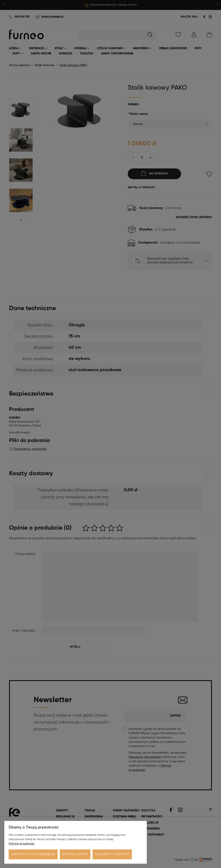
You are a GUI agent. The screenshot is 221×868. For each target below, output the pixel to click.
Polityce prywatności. (22, 844)
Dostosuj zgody (75, 854)
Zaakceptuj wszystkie (112, 854)
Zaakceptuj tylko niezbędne (33, 854)
